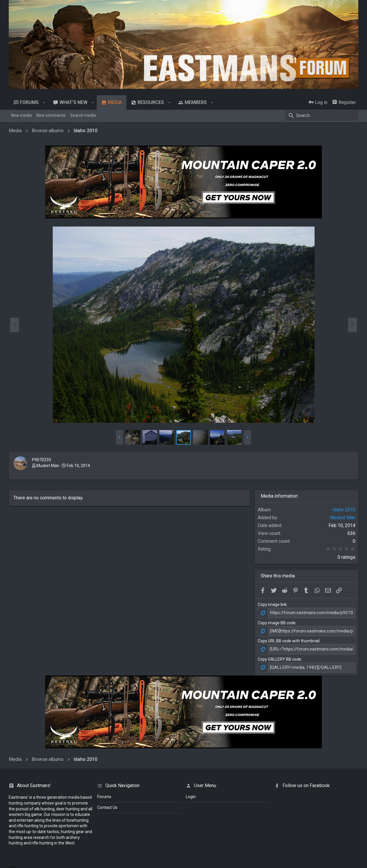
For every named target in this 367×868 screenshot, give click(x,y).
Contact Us (107, 806)
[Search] (322, 116)
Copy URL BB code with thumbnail (289, 640)
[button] (44, 102)
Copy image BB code (277, 622)
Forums (104, 795)
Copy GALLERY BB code (279, 658)
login (191, 795)
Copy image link (272, 604)
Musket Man (48, 466)
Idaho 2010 (344, 510)
